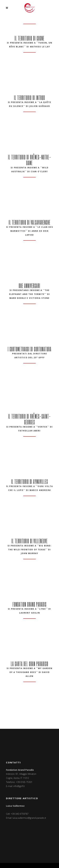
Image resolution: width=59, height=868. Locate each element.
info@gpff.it (19, 786)
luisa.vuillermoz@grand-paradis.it (29, 818)
